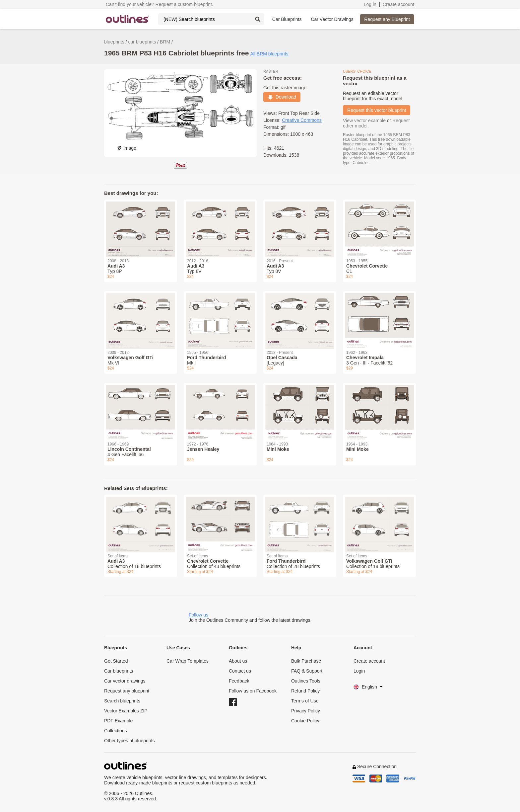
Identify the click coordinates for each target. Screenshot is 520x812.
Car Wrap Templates (188, 661)
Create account (398, 4)
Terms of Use (305, 701)
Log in (370, 4)
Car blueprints (119, 671)
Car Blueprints (287, 19)
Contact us (240, 671)
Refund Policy (305, 691)
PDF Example (118, 721)
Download (282, 97)
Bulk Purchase (306, 661)
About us (238, 661)
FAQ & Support (307, 671)
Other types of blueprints (130, 741)
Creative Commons (302, 120)
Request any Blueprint (387, 19)
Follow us (198, 615)
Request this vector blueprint (377, 110)
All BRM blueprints (269, 54)
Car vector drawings (125, 681)
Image (127, 148)
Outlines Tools (306, 681)
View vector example (364, 121)
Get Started (116, 661)
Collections (115, 731)
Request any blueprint (127, 691)
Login (359, 671)
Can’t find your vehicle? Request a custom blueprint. (160, 4)
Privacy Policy (306, 711)
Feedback (239, 681)
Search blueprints (122, 701)
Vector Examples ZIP (126, 711)
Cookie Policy (305, 721)
